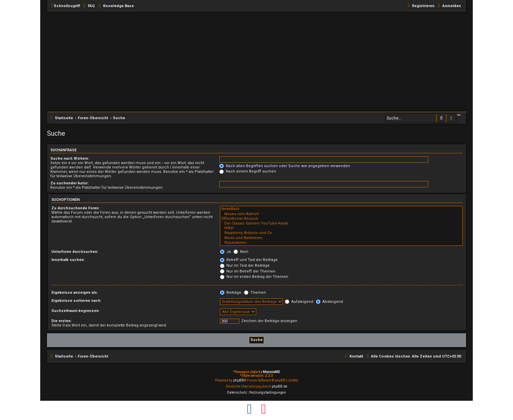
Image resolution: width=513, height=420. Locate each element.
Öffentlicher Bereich (341, 219)
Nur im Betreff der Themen (248, 271)
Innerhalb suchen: (68, 260)
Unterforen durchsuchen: (75, 252)
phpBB (239, 380)
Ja (225, 252)
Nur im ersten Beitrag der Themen (254, 277)
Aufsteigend (299, 302)
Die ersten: (62, 321)
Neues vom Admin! (341, 214)
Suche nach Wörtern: (70, 159)
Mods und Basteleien (341, 238)
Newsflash (341, 209)
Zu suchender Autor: (69, 183)
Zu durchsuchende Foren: (76, 208)
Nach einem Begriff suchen (248, 171)
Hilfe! (341, 228)
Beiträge (231, 293)
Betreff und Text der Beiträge (249, 260)
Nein (241, 252)
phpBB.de (279, 386)
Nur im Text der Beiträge (245, 266)
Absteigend (329, 302)
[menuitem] (88, 6)
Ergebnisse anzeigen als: (75, 293)
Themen (255, 293)
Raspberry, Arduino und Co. (341, 233)
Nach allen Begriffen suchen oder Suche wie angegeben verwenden (285, 166)
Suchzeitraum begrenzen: (76, 311)
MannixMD (272, 372)
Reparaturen (341, 243)
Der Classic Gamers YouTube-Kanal (341, 224)
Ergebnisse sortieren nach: (76, 301)
